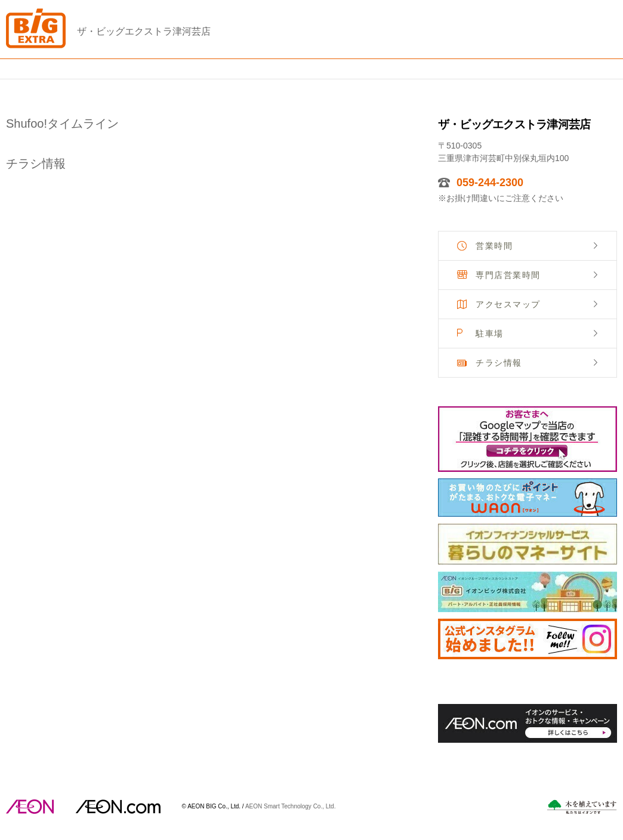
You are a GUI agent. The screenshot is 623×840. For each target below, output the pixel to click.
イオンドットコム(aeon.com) (118, 807)
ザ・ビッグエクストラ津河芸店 (144, 31)
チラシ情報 (499, 363)
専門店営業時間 (508, 275)
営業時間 (494, 246)
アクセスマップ (508, 304)
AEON (30, 807)
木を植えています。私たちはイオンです (582, 807)
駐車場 (490, 333)
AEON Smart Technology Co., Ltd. (291, 806)
